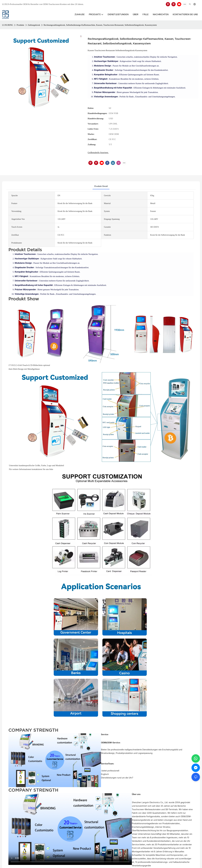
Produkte (20, 25)
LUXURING (8, 25)
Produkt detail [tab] (101, 186)
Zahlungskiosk (34, 25)
